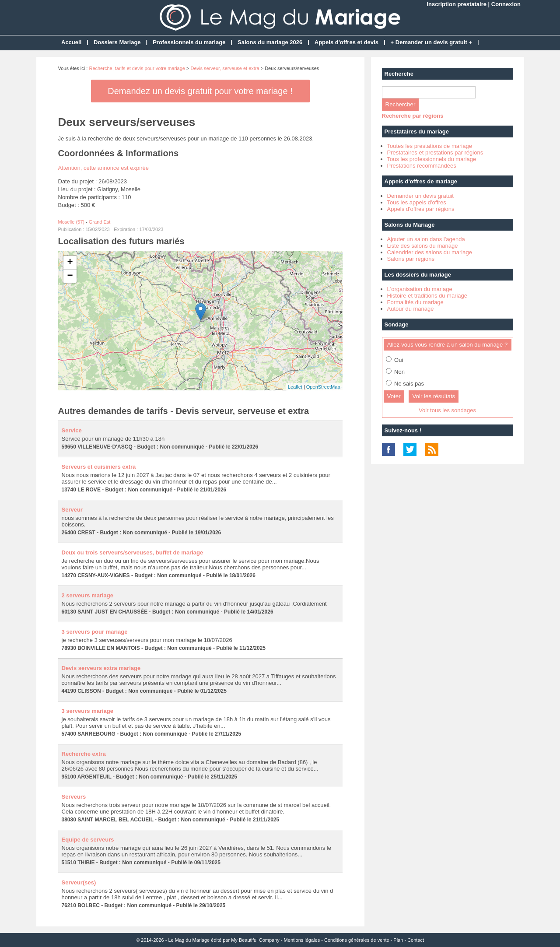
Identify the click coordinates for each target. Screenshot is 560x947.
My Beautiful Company (255, 940)
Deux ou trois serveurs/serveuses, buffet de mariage (133, 552)
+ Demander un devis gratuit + (431, 42)
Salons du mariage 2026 (270, 42)
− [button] (70, 276)
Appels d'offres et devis (346, 42)
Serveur (72, 510)
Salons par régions (411, 259)
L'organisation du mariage (420, 289)
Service (72, 430)
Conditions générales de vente (357, 940)
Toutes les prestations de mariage (430, 146)
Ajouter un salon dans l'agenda (426, 239)
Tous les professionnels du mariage (432, 159)
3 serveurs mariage (88, 711)
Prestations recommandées (422, 166)
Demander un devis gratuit (420, 196)
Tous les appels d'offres (417, 202)
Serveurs (74, 797)
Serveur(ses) (79, 882)
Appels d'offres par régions (421, 209)
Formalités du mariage (415, 302)
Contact (416, 940)
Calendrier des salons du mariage (430, 252)
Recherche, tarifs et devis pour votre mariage (137, 68)
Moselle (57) (72, 222)
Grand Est (100, 222)
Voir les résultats (434, 396)
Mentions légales (302, 940)
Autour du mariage (411, 309)
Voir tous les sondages (447, 410)
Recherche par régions (413, 116)
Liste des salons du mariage (423, 246)
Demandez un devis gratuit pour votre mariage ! (200, 91)
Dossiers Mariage (117, 42)
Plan (398, 940)
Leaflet (295, 387)
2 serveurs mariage (88, 595)
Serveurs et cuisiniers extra (99, 467)
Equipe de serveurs (88, 840)
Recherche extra (84, 754)
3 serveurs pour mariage (95, 632)
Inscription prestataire (457, 4)
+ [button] (70, 263)
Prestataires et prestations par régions (435, 153)
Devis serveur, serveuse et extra (225, 68)
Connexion (506, 4)
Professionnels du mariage (189, 42)
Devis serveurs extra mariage (101, 668)
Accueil (71, 42)
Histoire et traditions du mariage (427, 296)
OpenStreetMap (323, 387)
